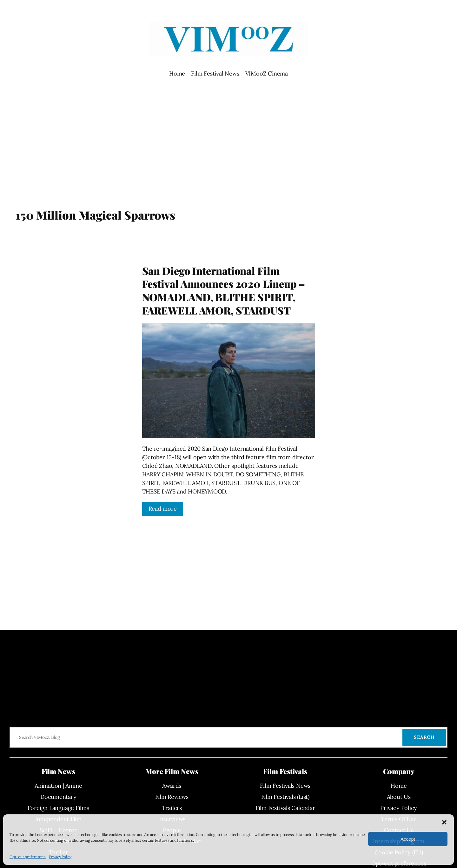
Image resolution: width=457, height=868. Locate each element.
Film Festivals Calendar (285, 808)
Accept (408, 839)
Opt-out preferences (28, 857)
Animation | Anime (58, 786)
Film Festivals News (285, 786)
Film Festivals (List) (285, 797)
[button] (444, 822)
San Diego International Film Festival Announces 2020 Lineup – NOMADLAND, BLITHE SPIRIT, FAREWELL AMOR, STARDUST (224, 290)
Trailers (172, 808)
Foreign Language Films (58, 808)
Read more (163, 509)
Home (177, 73)
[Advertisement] (229, 157)
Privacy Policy (60, 857)
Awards (172, 786)
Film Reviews (172, 797)
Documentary (58, 797)
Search (424, 737)
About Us (399, 797)
